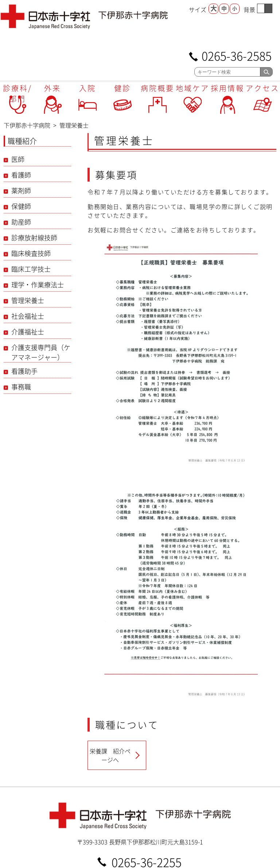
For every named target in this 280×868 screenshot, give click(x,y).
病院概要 (157, 88)
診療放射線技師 (34, 238)
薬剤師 (21, 191)
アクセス (262, 88)
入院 (87, 88)
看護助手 (24, 371)
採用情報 (227, 88)
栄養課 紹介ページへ (110, 755)
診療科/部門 (17, 93)
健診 (122, 88)
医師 (18, 159)
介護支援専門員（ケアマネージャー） (41, 352)
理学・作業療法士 (38, 285)
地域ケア (192, 88)
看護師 (21, 175)
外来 (52, 88)
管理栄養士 (28, 300)
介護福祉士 (28, 332)
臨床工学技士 (31, 269)
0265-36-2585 (237, 55)
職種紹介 (22, 141)
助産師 (21, 222)
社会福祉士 (28, 316)
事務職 (21, 387)
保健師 (21, 206)
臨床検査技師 (31, 253)
